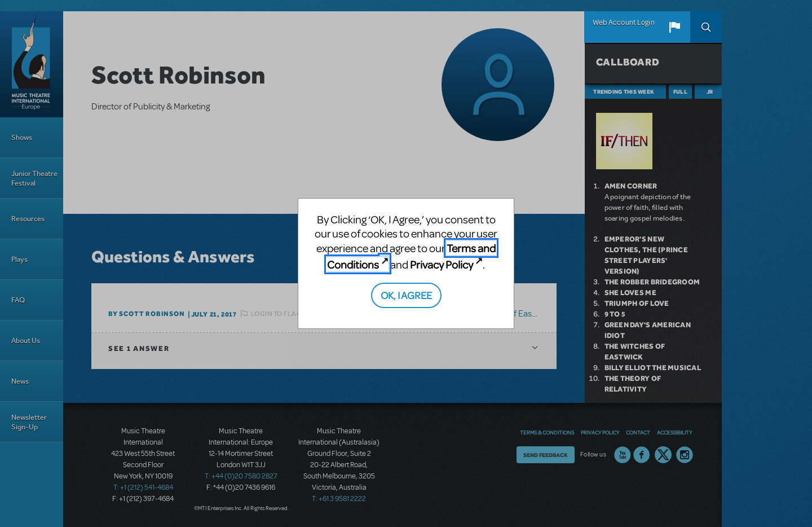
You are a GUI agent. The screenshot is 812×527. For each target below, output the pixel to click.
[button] (674, 27)
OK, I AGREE (406, 295)
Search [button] (706, 27)
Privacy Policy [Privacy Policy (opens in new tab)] (442, 264)
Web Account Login (624, 23)
